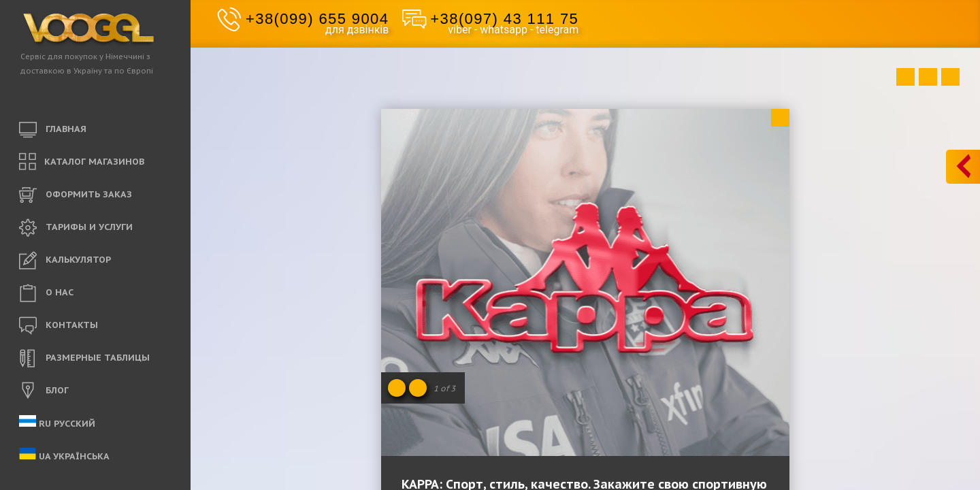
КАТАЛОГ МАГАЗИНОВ (82, 162)
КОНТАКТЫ (59, 326)
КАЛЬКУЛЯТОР (65, 261)
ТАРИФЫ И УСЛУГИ (76, 228)
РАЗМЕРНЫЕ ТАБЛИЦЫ (84, 359)
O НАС (46, 293)
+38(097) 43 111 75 (504, 19)
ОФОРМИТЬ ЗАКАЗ (76, 195)
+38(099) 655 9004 (317, 19)
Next (950, 77)
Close (780, 118)
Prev (905, 77)
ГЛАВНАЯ (53, 130)
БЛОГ (44, 391)
